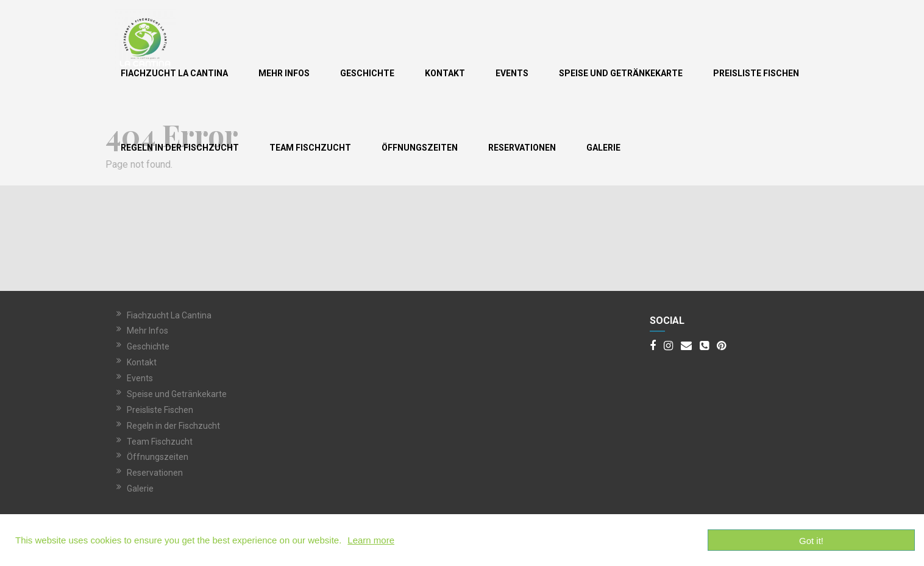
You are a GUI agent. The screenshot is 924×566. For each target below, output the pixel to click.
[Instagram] (668, 346)
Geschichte (367, 73)
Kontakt (445, 73)
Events (512, 73)
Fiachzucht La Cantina (174, 73)
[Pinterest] (721, 346)
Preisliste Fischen (756, 73)
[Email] (686, 346)
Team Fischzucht (310, 148)
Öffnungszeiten (420, 148)
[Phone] (704, 346)
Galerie (603, 148)
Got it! (811, 541)
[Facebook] (653, 346)
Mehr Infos (284, 73)
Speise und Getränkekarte (621, 73)
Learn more (371, 540)
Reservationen (522, 148)
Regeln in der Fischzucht (180, 148)
